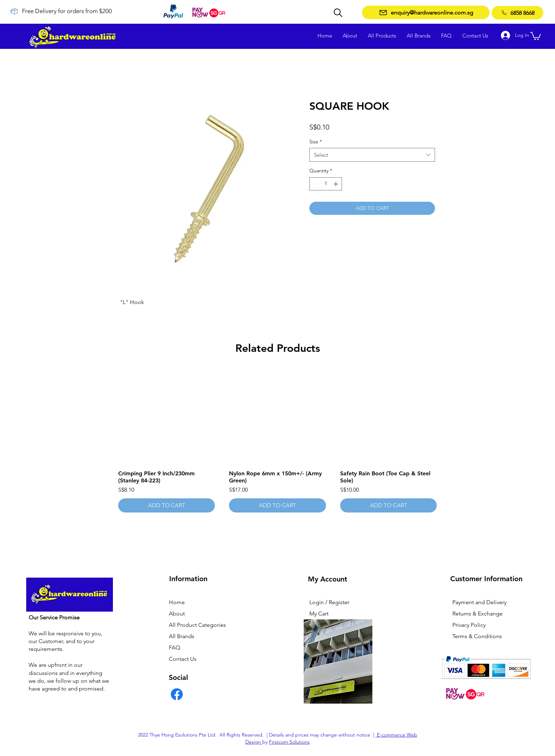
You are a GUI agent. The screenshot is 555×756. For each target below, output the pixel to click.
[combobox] (372, 155)
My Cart (319, 614)
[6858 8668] (517, 13)
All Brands (182, 636)
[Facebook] (177, 694)
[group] (277, 440)
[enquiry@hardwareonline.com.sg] (426, 12)
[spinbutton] (326, 184)
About (177, 614)
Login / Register (329, 602)
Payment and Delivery (479, 602)
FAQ (174, 648)
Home (177, 602)
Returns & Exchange (477, 614)
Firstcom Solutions (289, 742)
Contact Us (183, 659)
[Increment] (336, 184)
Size (316, 142)
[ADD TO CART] (167, 505)
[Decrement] (315, 184)
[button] (536, 36)
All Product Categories (197, 625)
